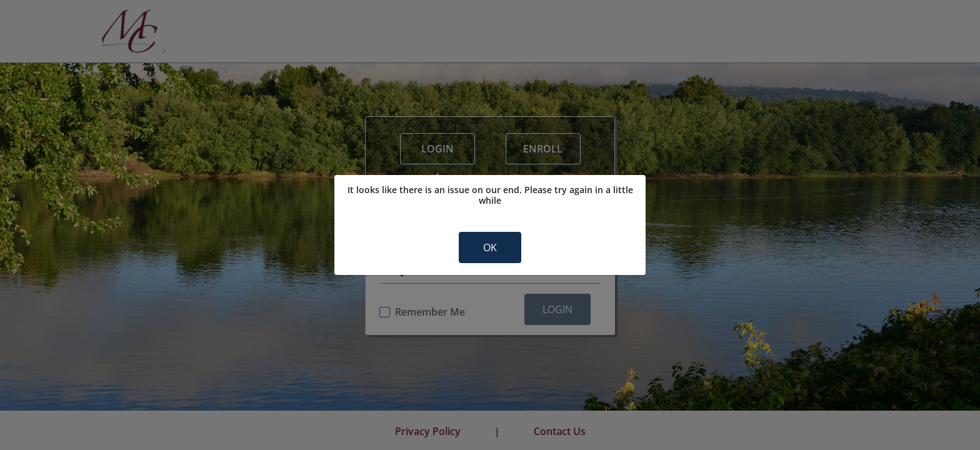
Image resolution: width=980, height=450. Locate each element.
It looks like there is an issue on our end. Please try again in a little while (490, 195)
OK (490, 247)
